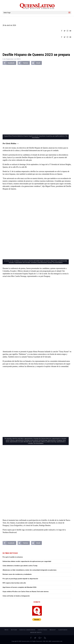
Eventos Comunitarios (27, 630)
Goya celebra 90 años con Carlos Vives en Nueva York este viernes (26, 592)
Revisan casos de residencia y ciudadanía (17, 574)
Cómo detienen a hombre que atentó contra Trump (20, 566)
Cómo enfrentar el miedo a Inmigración (16, 596)
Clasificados (63, 630)
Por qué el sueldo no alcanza (13, 557)
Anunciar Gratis (36, 632)
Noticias (14, 630)
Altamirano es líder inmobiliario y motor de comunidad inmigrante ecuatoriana (29, 570)
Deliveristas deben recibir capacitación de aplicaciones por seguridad (27, 561)
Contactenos (42, 630)
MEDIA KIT (53, 630)
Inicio (6, 630)
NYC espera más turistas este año (14, 583)
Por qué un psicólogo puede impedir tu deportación (20, 579)
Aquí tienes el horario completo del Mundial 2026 (20, 587)
